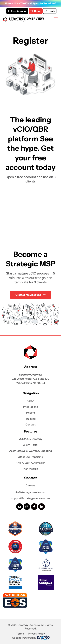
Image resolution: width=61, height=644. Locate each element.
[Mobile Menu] (56, 19)
